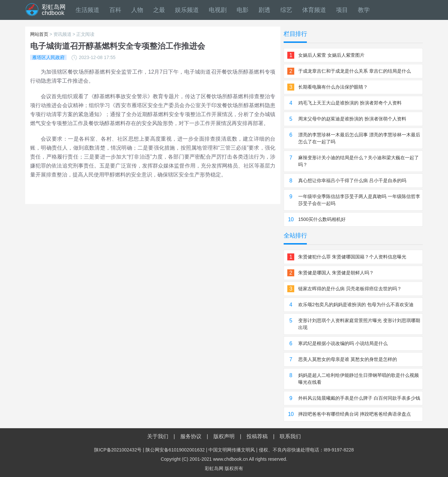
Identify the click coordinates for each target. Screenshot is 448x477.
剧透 (264, 10)
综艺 (286, 10)
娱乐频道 (187, 10)
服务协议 (191, 436)
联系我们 (290, 436)
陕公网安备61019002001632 (175, 450)
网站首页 (39, 34)
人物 (137, 10)
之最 (159, 10)
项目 (342, 10)
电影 (243, 10)
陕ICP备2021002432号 (118, 450)
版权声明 (224, 436)
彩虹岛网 (214, 468)
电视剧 (218, 10)
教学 (364, 10)
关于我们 (158, 436)
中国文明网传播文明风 (232, 450)
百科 (115, 10)
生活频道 (87, 10)
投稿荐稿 (257, 436)
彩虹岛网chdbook (54, 10)
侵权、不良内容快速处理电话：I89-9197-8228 (306, 450)
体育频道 (314, 10)
